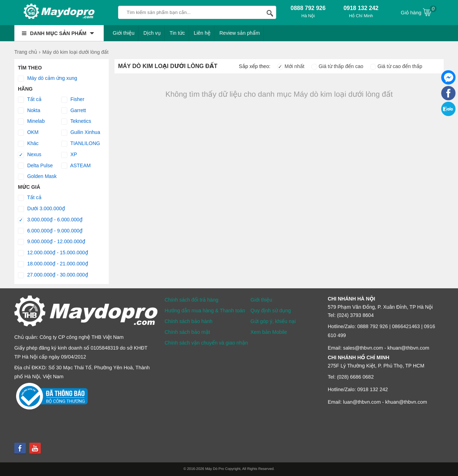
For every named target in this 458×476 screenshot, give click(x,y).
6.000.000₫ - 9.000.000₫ (50, 231)
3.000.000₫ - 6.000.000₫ (50, 220)
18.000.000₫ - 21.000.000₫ (53, 264)
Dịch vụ (152, 33)
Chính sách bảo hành (189, 321)
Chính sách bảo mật (187, 332)
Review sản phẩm (240, 33)
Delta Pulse (35, 166)
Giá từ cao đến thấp (396, 66)
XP (69, 155)
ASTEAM (76, 166)
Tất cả (30, 100)
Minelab (31, 121)
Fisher (73, 100)
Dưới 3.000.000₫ (42, 209)
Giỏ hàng (419, 12)
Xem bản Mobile (269, 332)
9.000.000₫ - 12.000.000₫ (52, 242)
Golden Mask (37, 177)
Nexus (30, 155)
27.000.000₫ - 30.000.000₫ (53, 275)
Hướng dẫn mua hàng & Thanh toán (205, 311)
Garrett (74, 111)
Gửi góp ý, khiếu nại (273, 321)
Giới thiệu (124, 33)
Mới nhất (291, 66)
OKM (28, 133)
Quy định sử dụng (271, 311)
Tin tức (177, 33)
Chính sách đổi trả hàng (191, 300)
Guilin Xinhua (81, 133)
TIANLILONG (81, 144)
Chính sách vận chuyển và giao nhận (206, 343)
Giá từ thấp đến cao (337, 66)
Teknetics (76, 121)
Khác (28, 144)
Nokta (29, 111)
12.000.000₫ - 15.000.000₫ (53, 253)
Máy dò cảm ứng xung (48, 78)
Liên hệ (202, 33)
